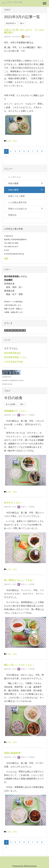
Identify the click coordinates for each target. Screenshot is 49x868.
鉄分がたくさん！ (13, 503)
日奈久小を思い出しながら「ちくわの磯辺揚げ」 (24, 31)
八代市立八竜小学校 (14, 2)
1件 (22, 23)
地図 (6, 259)
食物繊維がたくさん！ (16, 411)
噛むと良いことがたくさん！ (19, 665)
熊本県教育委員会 (12, 353)
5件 (22, 404)
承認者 (26, 37)
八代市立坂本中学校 (13, 362)
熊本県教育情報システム (16, 357)
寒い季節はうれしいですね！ (19, 580)
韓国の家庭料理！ (13, 753)
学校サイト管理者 (26, 415)
